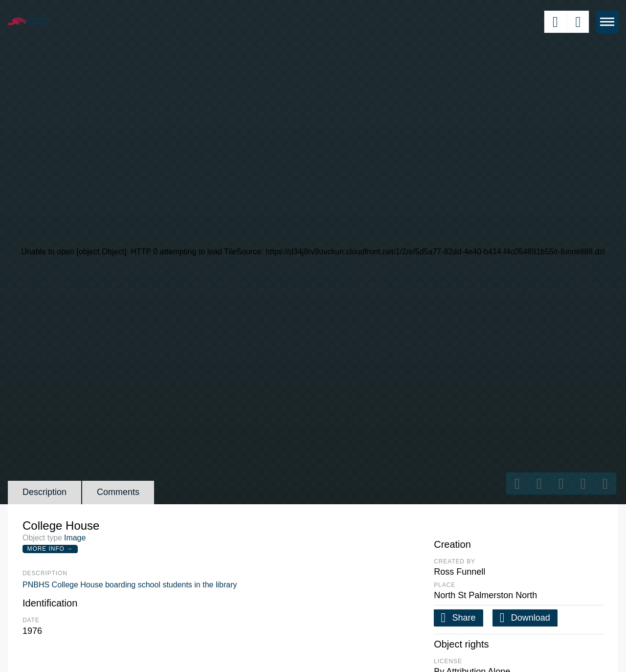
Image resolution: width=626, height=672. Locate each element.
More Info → (50, 549)
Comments (118, 492)
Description (45, 492)
